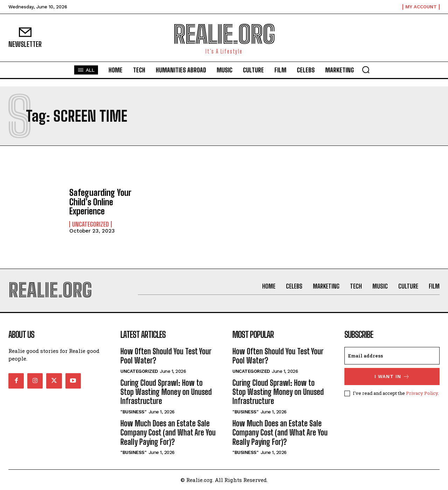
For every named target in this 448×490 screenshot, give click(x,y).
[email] (392, 356)
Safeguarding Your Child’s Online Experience (100, 202)
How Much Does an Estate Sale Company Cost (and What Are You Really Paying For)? (168, 433)
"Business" (133, 412)
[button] (366, 70)
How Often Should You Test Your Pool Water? (166, 356)
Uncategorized (90, 224)
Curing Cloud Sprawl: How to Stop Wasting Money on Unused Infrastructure (166, 392)
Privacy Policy (422, 393)
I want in (392, 377)
